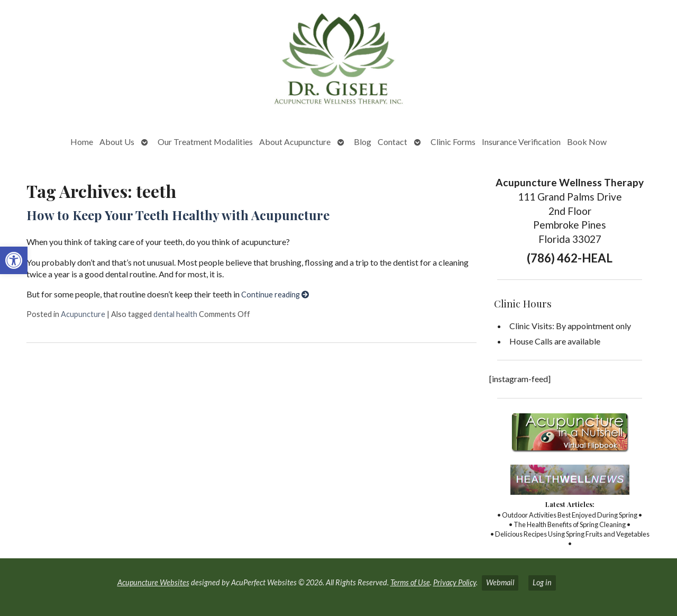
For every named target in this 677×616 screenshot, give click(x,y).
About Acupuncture (295, 142)
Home (82, 142)
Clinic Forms (453, 142)
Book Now (587, 142)
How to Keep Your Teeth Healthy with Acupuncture (178, 215)
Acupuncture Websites (153, 582)
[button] (14, 260)
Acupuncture (83, 314)
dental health (175, 314)
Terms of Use (410, 582)
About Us (117, 142)
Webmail (500, 582)
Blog (363, 142)
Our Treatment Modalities (205, 142)
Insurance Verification (521, 142)
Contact (392, 142)
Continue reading (275, 295)
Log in (542, 582)
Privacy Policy (455, 582)
